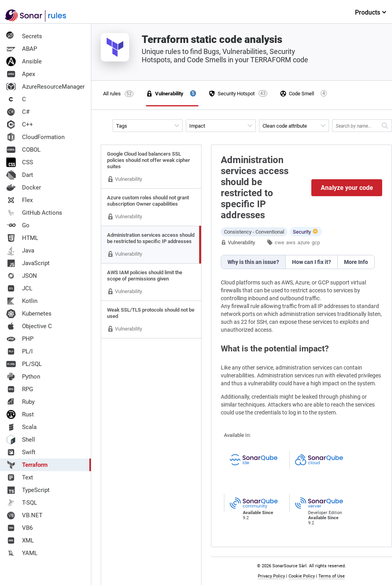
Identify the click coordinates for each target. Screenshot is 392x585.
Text (20, 477)
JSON (22, 276)
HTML (22, 238)
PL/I (19, 351)
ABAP (22, 49)
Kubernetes (29, 314)
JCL (19, 288)
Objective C (29, 326)
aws (291, 242)
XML (20, 540)
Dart (20, 175)
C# (18, 112)
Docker (24, 188)
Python (23, 377)
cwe (279, 242)
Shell (21, 440)
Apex (21, 74)
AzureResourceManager (45, 87)
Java (20, 251)
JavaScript (28, 263)
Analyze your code (347, 188)
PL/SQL (24, 364)
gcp (316, 242)
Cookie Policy (302, 576)
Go (18, 225)
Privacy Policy (271, 576)
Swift (21, 452)
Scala (21, 427)
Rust (20, 414)
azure (304, 242)
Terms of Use (332, 576)
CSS (20, 162)
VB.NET (24, 515)
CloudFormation (35, 137)
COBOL (23, 150)
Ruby (20, 402)
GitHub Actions (34, 213)
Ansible (24, 61)
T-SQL (22, 503)
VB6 (19, 528)
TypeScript (28, 490)
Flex (19, 200)
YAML (22, 553)
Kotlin (22, 301)
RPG (20, 389)
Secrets (24, 36)
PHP (20, 339)
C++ (20, 124)
